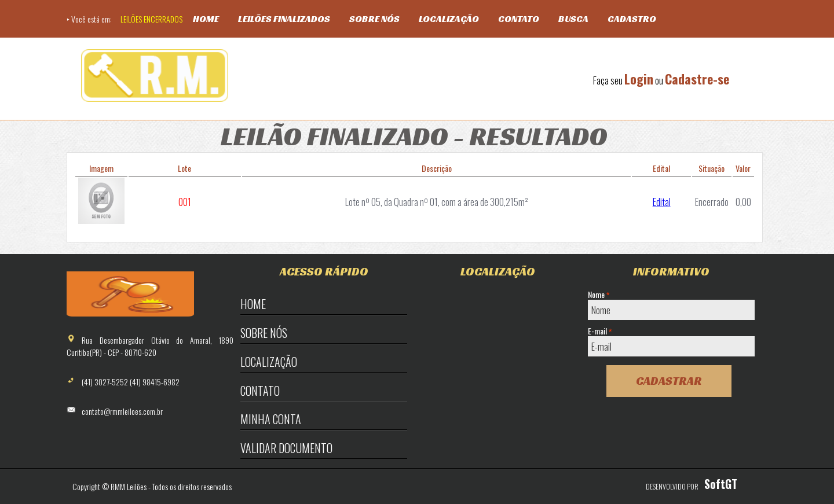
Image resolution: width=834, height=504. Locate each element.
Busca (573, 19)
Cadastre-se (697, 79)
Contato (519, 19)
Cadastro (632, 19)
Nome (599, 295)
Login (639, 79)
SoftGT (721, 484)
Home (206, 19)
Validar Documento (286, 448)
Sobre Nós (374, 19)
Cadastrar (669, 381)
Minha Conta (271, 419)
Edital (662, 202)
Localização (449, 19)
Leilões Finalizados (284, 19)
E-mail (600, 331)
